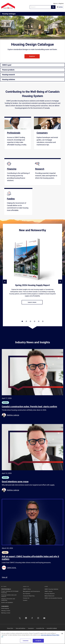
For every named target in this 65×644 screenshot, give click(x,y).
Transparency (31, 628)
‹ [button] (5, 281)
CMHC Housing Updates (51, 589)
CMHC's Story (27, 589)
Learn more (35, 303)
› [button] (60, 281)
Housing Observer (50, 594)
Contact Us (26, 598)
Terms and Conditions (20, 628)
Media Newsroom (50, 596)
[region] (32, 637)
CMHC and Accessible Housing (53, 598)
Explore (32, 56)
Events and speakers (7, 603)
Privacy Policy (10, 628)
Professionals (6, 589)
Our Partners (27, 594)
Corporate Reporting (29, 596)
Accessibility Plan (40, 628)
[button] (53, 7)
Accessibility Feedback (52, 628)
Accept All (38, 641)
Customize (26, 641)
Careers (25, 600)
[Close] (62, 634)
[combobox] (40, 7)
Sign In (55, 3)
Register (61, 3)
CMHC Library (49, 591)
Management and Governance (31, 591)
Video (5, 552)
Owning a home (6, 611)
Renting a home (6, 613)
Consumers (5, 606)
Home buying (5, 608)
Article (5, 403)
